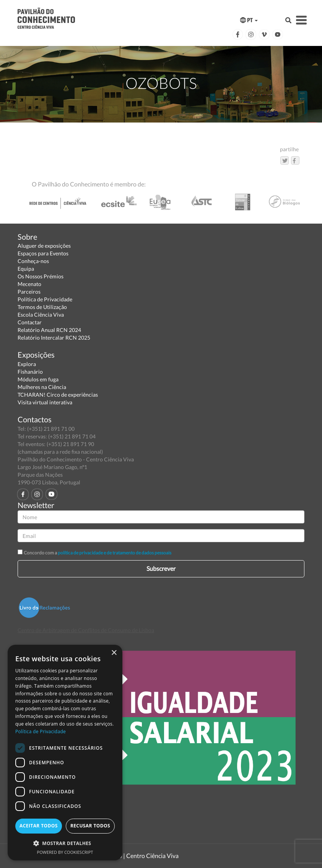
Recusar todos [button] (90, 826)
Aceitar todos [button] (39, 826)
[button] (65, 843)
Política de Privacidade (45, 299)
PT (249, 20)
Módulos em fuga (38, 379)
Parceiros (29, 292)
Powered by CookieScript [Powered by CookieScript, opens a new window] (65, 852)
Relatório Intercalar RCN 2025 (54, 338)
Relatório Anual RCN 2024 (49, 330)
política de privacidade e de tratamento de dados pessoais (115, 553)
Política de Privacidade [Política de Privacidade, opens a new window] (41, 732)
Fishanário (30, 372)
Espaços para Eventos (43, 253)
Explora (27, 364)
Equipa (26, 269)
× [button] (114, 653)
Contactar (30, 322)
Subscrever (161, 568)
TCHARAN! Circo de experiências (58, 395)
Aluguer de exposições (44, 246)
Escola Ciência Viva (41, 315)
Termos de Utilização (42, 307)
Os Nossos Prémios (41, 276)
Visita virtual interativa (45, 402)
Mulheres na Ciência (42, 387)
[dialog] (65, 753)
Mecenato (29, 284)
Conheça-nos (33, 261)
